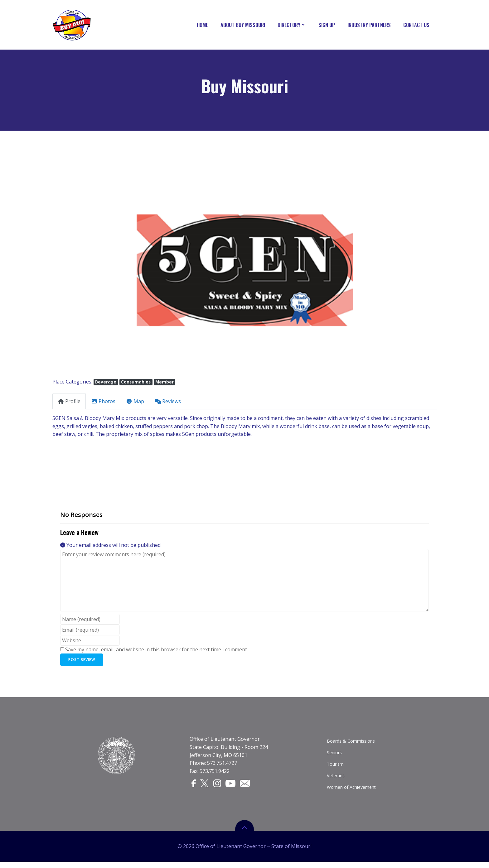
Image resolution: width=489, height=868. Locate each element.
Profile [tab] (69, 403)
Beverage (106, 383)
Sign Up (328, 25)
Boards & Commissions (351, 745)
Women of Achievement (352, 791)
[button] (81, 271)
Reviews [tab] (168, 403)
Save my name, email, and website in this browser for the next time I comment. (157, 651)
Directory (293, 25)
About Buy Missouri (244, 25)
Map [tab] (135, 403)
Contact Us (417, 25)
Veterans (336, 780)
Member (165, 383)
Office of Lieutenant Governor (225, 743)
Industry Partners (370, 25)
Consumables (136, 383)
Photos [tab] (103, 403)
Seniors (335, 757)
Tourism (336, 768)
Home (203, 25)
